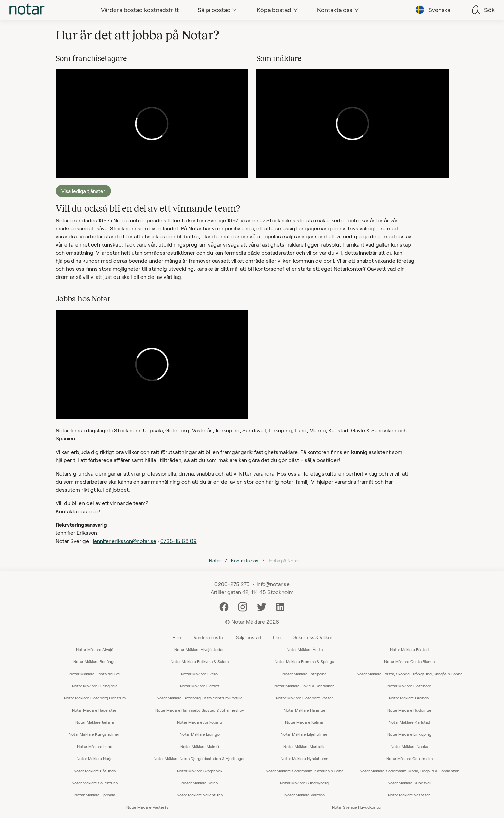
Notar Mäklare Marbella (304, 746)
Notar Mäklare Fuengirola (95, 686)
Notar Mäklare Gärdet (200, 686)
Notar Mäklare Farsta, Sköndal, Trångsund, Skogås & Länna (409, 674)
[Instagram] (243, 606)
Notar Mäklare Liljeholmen (305, 734)
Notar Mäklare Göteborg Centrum (95, 698)
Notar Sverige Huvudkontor (357, 807)
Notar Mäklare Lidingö (200, 734)
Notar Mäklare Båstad (409, 649)
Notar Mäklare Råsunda (95, 771)
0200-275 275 (232, 584)
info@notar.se (273, 584)
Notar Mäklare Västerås (147, 807)
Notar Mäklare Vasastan (409, 795)
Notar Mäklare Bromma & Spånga (304, 661)
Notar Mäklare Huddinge (409, 710)
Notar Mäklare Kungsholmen (95, 734)
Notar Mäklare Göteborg (409, 686)
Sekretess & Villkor (313, 637)
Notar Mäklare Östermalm (409, 758)
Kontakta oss (245, 561)
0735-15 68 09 (178, 541)
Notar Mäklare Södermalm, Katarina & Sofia (305, 771)
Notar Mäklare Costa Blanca (409, 661)
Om (277, 637)
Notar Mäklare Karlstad (409, 722)
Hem (177, 637)
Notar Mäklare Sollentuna (95, 783)
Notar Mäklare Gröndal (409, 698)
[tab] (27, 10)
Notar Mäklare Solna (200, 783)
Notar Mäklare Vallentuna (200, 795)
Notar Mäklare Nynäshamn (305, 758)
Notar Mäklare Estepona (304, 674)
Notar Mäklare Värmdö (305, 795)
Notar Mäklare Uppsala (95, 795)
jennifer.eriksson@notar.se (125, 541)
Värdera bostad (209, 637)
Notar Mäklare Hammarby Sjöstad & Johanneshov (200, 710)
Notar (215, 561)
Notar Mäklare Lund (95, 746)
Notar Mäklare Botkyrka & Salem (200, 661)
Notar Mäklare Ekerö (199, 674)
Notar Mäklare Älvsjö (95, 649)
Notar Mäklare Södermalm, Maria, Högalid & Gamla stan (409, 771)
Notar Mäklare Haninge (305, 710)
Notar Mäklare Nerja (95, 758)
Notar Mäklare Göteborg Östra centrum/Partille (200, 698)
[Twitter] (262, 606)
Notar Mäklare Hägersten (95, 710)
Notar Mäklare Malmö (200, 746)
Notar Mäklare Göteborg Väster (305, 698)
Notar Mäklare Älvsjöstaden (199, 649)
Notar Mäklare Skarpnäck (200, 771)
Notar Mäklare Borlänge (95, 661)
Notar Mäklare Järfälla (95, 722)
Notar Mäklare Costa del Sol (95, 674)
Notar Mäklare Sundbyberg (304, 783)
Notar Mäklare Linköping (409, 734)
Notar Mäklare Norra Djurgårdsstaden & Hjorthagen (200, 758)
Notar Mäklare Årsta (305, 649)
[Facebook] (224, 606)
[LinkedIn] (280, 606)
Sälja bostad (248, 637)
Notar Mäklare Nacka (409, 746)
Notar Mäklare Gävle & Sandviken (305, 686)
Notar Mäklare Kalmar (305, 722)
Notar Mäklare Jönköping (199, 722)
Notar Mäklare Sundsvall (409, 783)
